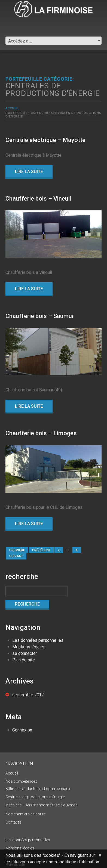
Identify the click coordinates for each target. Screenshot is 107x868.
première (17, 550)
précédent (41, 550)
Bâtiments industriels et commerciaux (38, 789)
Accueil (12, 108)
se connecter (25, 653)
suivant (16, 556)
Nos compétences (21, 781)
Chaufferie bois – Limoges (41, 433)
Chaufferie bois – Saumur (40, 316)
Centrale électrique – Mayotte (45, 140)
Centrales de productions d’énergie (35, 797)
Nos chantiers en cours (26, 814)
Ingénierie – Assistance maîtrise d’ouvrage (41, 805)
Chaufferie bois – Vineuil (38, 199)
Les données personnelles (38, 640)
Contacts (13, 822)
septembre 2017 (28, 695)
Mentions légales (29, 647)
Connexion (22, 730)
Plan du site (24, 660)
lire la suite (29, 172)
